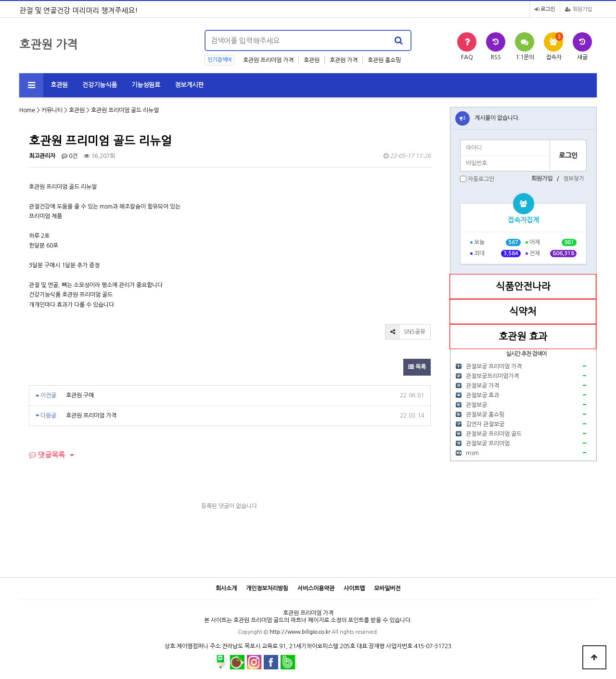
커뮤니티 (52, 110)
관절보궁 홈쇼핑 (485, 415)
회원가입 (578, 9)
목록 (417, 367)
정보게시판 (189, 85)
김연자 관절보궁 (485, 424)
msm (472, 453)
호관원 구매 (80, 395)
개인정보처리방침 (267, 588)
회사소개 (226, 588)
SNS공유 (405, 332)
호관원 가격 (344, 60)
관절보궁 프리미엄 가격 (494, 366)
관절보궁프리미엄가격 (492, 376)
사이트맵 (354, 588)
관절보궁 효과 (482, 395)
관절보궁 (476, 405)
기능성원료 (146, 85)
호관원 (312, 60)
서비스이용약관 (316, 588)
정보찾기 (574, 179)
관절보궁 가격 (482, 386)
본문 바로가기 (0, 0)
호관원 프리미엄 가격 (268, 60)
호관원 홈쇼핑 (384, 60)
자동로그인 (481, 179)
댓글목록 (47, 455)
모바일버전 (387, 588)
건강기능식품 (100, 85)
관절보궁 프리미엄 (488, 444)
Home (27, 110)
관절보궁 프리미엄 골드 (494, 434)
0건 (70, 156)
